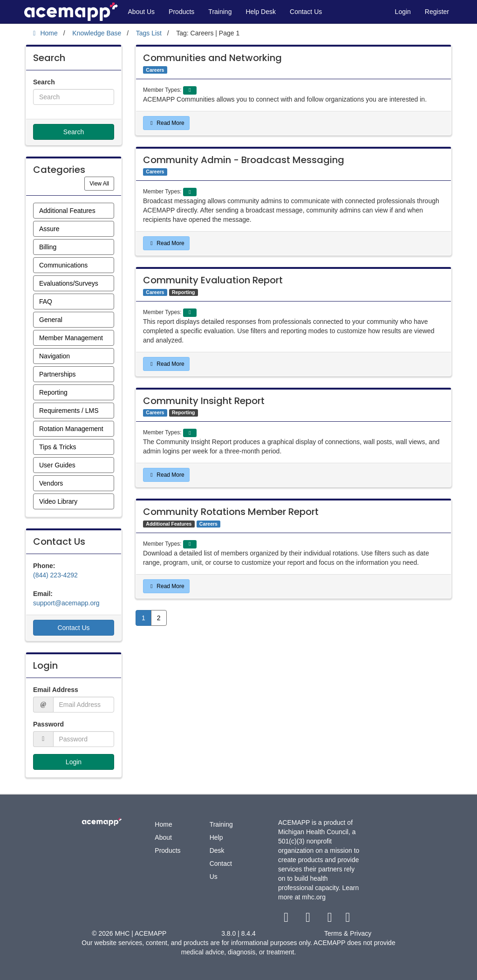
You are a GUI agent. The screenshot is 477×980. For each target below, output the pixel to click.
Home (163, 824)
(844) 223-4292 (55, 575)
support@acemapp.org (66, 603)
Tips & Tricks (58, 447)
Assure (49, 229)
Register (437, 12)
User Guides (57, 465)
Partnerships (58, 374)
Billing (48, 247)
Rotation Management (71, 429)
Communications (63, 265)
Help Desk (261, 12)
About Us (142, 12)
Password (48, 724)
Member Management (71, 338)
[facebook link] (287, 919)
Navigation (55, 356)
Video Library (58, 501)
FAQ (46, 302)
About (163, 837)
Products (181, 12)
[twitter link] (309, 919)
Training (220, 12)
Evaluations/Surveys (69, 283)
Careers (155, 70)
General (51, 320)
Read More (166, 123)
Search (44, 82)
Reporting (53, 392)
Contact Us (306, 12)
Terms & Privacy (348, 933)
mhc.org (314, 897)
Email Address (56, 690)
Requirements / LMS (69, 411)
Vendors (51, 483)
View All (102, 183)
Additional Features (67, 211)
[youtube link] (330, 919)
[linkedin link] (348, 919)
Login (403, 12)
